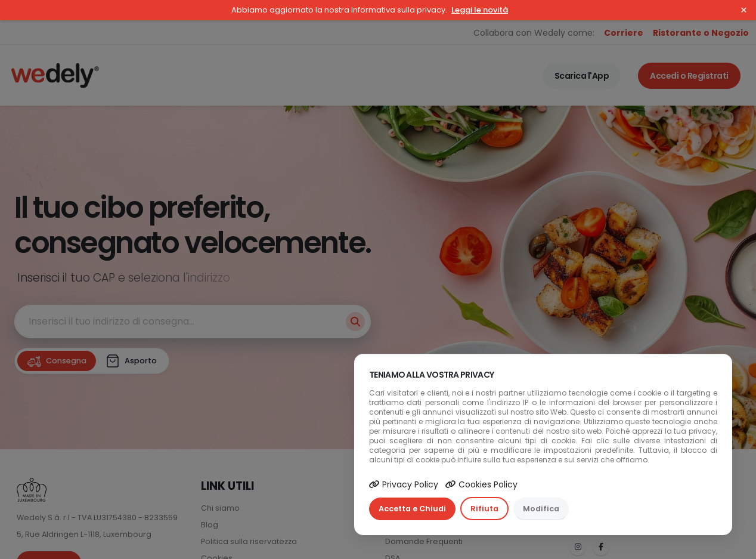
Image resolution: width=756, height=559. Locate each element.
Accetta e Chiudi (412, 509)
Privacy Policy (404, 484)
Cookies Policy (481, 484)
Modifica (541, 509)
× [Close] (744, 10)
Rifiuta (484, 509)
